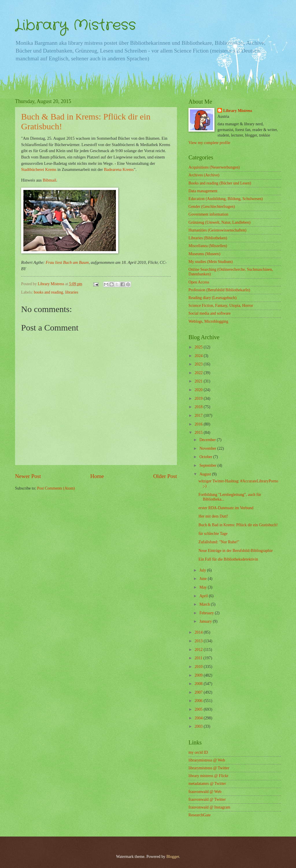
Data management (203, 191)
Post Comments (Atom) (56, 488)
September (208, 465)
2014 (199, 632)
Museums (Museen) (204, 254)
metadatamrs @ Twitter (207, 784)
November (208, 448)
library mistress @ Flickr (208, 776)
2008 (199, 684)
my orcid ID (198, 752)
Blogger (173, 857)
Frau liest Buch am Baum (67, 262)
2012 (199, 650)
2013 (199, 641)
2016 (199, 424)
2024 (199, 356)
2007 (199, 692)
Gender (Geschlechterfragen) (212, 207)
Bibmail (50, 180)
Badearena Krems (119, 169)
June (204, 579)
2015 (199, 433)
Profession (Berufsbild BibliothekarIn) (219, 290)
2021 (199, 381)
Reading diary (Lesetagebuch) (212, 298)
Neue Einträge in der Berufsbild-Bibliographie (235, 551)
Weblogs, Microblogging (208, 321)
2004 (199, 718)
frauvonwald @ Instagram (209, 807)
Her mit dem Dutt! (213, 516)
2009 (199, 675)
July (203, 570)
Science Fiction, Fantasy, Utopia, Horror (221, 306)
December (208, 440)
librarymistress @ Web (207, 760)
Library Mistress (75, 25)
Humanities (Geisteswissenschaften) (217, 230)
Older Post (165, 476)
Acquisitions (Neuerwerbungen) (214, 167)
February (207, 613)
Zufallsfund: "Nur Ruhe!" (219, 542)
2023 (199, 364)
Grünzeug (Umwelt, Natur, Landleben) (219, 222)
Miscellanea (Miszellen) (208, 246)
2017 (199, 416)
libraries (72, 292)
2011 (199, 658)
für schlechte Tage (213, 534)
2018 (199, 407)
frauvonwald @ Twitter (207, 799)
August (206, 474)
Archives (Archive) (204, 175)
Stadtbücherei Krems (39, 169)
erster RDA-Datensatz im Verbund (226, 508)
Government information (208, 214)
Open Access (199, 282)
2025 (199, 347)
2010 (199, 667)
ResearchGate (200, 815)
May (204, 587)
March (205, 604)
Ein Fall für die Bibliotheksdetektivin (228, 559)
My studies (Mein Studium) (211, 262)
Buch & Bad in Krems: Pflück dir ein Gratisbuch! (238, 525)
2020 (199, 390)
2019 (199, 398)
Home (97, 476)
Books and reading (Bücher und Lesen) (220, 183)
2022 (199, 373)
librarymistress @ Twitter (209, 768)
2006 (199, 701)
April (204, 596)
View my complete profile (209, 143)
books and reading (48, 292)
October (206, 457)
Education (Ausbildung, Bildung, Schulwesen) (226, 199)
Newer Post (28, 476)
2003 (199, 726)
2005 (199, 709)
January (206, 621)
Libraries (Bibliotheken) (208, 238)
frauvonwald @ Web (205, 792)
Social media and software (210, 313)
